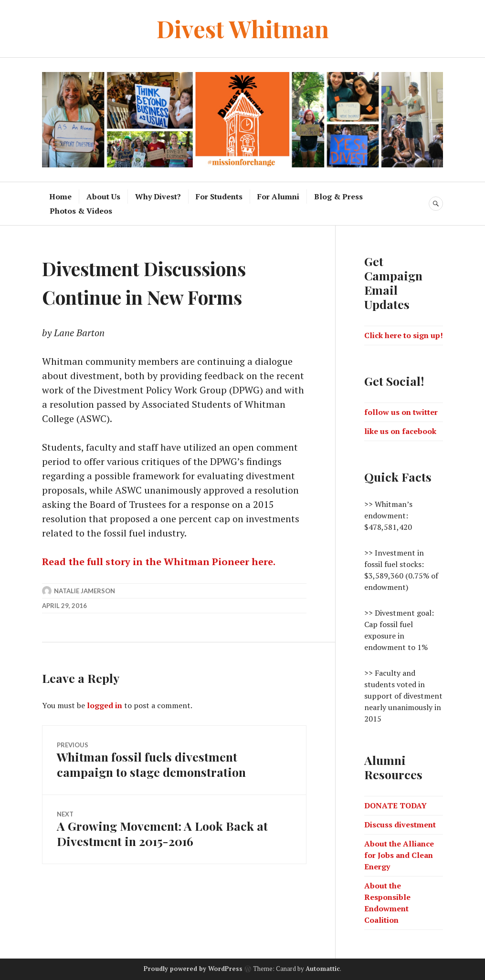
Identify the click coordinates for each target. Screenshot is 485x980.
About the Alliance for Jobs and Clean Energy (399, 855)
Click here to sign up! (404, 335)
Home (60, 196)
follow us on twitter (401, 412)
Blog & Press (338, 196)
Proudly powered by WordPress (193, 969)
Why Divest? (158, 196)
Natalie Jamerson (84, 591)
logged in (105, 705)
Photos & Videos (81, 211)
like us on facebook (400, 431)
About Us (103, 196)
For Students (219, 196)
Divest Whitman (243, 28)
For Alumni (278, 196)
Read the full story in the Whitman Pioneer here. (159, 562)
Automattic (323, 969)
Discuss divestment (400, 825)
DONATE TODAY (395, 805)
